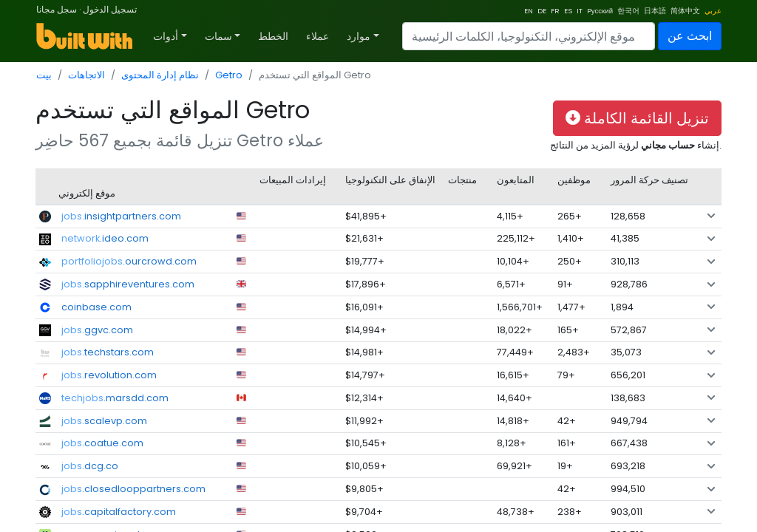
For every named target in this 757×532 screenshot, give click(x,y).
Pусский (600, 11)
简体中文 (685, 11)
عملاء (318, 36)
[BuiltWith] (85, 36)
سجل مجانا (57, 9)
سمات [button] (218, 36)
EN (529, 11)
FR (555, 11)
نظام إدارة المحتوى (160, 75)
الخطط (273, 36)
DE (542, 11)
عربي (713, 11)
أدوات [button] (166, 36)
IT (580, 11)
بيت (44, 75)
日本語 (655, 11)
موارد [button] (359, 36)
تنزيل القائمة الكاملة (637, 118)
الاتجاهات (86, 75)
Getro (229, 75)
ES (568, 11)
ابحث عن (690, 36)
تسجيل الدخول (110, 9)
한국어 (628, 11)
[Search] (529, 36)
